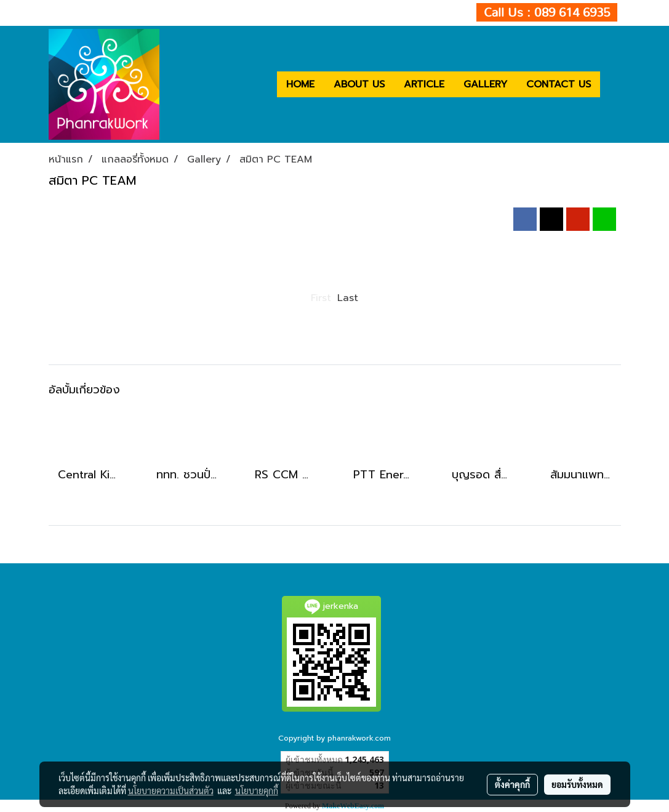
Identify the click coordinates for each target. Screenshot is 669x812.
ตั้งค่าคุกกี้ (512, 784)
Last (348, 298)
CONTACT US (559, 84)
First (321, 298)
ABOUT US (359, 84)
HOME (300, 84)
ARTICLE (424, 84)
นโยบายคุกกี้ (257, 790)
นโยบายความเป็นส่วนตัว (171, 790)
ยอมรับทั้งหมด (577, 784)
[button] (611, 84)
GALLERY (485, 84)
